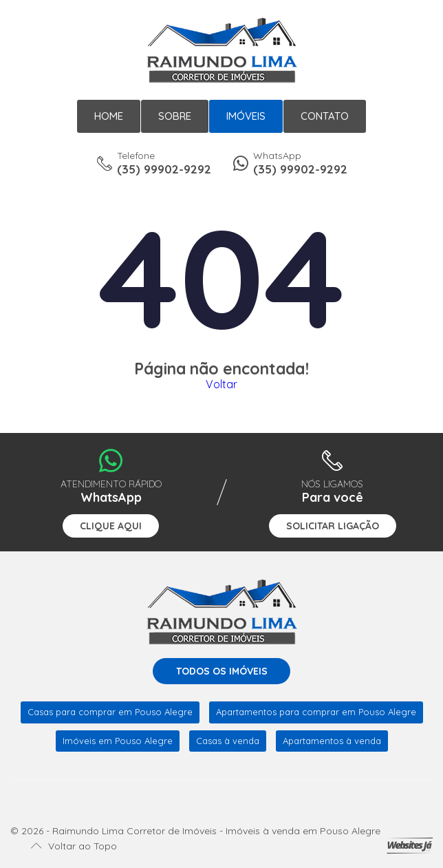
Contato (325, 116)
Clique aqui (111, 526)
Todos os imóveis (222, 671)
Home (109, 116)
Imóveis (246, 116)
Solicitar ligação (333, 526)
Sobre (175, 116)
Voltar (221, 384)
